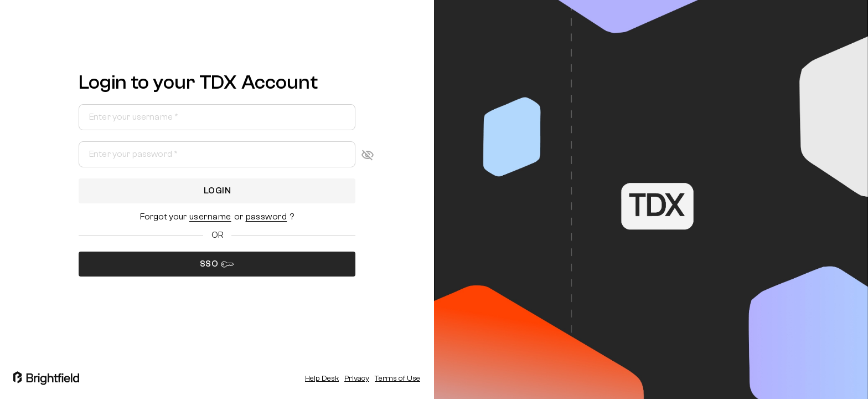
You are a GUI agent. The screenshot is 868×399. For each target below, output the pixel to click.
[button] (210, 217)
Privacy (357, 378)
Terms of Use (397, 378)
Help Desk (322, 378)
